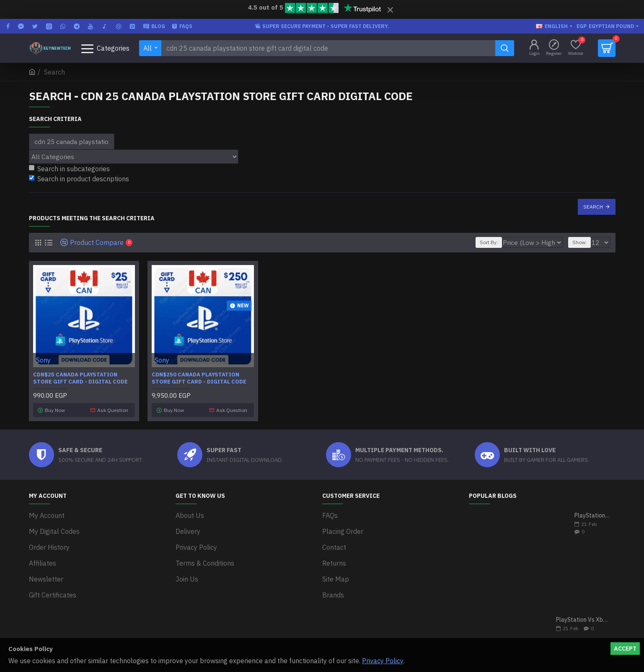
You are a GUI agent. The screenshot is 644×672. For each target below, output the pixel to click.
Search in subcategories (69, 169)
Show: (582, 242)
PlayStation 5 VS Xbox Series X (592, 514)
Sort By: (503, 242)
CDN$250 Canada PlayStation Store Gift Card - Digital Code (199, 378)
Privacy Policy (383, 661)
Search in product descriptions (79, 179)
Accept (625, 649)
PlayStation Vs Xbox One (583, 618)
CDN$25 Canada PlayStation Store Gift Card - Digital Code (80, 378)
